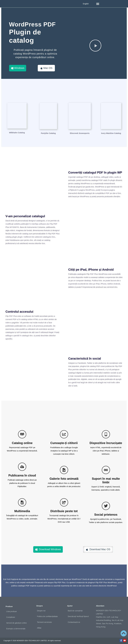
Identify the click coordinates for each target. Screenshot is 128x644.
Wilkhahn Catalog (17, 132)
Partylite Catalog (48, 132)
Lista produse (11, 610)
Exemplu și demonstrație (16, 627)
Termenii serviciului (44, 621)
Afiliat (39, 627)
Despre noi (41, 609)
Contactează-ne (74, 621)
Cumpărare (11, 616)
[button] (98, 4)
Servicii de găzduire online (16, 622)
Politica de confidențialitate (47, 615)
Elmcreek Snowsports (80, 132)
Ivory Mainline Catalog (111, 132)
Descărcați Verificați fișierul (78, 615)
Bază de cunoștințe (75, 609)
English (86, 4)
